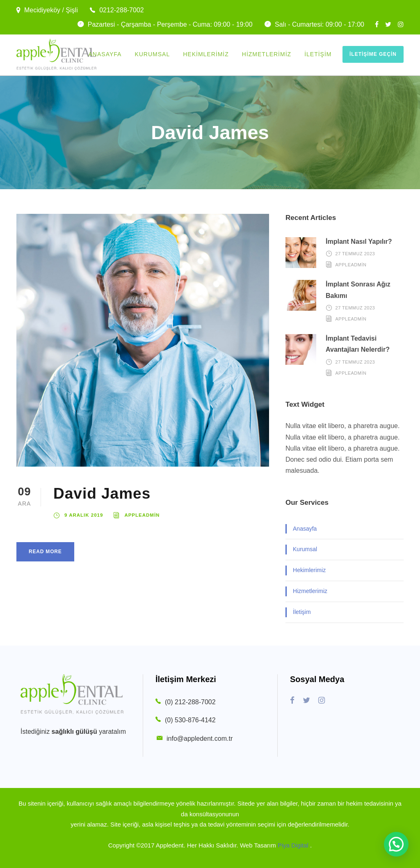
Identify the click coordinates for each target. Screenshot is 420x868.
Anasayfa (105, 54)
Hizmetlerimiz (267, 54)
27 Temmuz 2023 (355, 254)
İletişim (318, 54)
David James (102, 494)
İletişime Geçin (373, 54)
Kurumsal (152, 54)
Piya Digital (294, 845)
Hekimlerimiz (206, 54)
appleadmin (142, 515)
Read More (45, 552)
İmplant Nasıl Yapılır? (359, 242)
